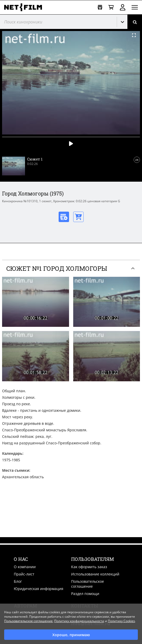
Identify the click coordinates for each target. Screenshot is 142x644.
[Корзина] (111, 7)
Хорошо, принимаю (71, 635)
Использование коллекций (95, 574)
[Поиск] (135, 22)
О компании (25, 567)
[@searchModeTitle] (56, 22)
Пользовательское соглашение (88, 584)
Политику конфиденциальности (79, 621)
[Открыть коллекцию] (100, 7)
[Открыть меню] (135, 7)
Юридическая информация (39, 589)
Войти (123, 7)
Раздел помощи (85, 594)
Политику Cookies (121, 621)
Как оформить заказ (89, 567)
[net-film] (25, 7)
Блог (18, 581)
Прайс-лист (24, 574)
